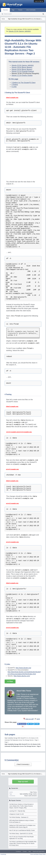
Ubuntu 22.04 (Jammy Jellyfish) (20, 31)
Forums (20, 10)
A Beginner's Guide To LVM (16, 814)
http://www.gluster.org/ (23, 668)
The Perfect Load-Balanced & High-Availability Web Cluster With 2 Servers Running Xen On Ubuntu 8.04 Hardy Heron (23, 843)
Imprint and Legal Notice (39, 851)
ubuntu (35, 794)
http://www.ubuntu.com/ (22, 676)
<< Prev (10, 681)
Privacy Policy (42, 854)
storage (31, 794)
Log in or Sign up (39, 1)
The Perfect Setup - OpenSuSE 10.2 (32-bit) (21, 834)
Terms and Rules (34, 854)
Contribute (18, 851)
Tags (13, 10)
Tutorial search (8, 14)
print (38, 719)
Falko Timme (33, 792)
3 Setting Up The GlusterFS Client (23, 83)
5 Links (14, 87)
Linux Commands (31, 10)
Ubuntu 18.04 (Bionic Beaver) (22, 67)
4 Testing (15, 85)
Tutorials (5, 10)
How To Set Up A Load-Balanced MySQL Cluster (22, 830)
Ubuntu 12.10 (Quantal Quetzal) (23, 71)
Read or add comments (31, 796)
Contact (25, 851)
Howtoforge (3, 854)
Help (30, 851)
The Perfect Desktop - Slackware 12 (19, 817)
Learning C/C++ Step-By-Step (17, 811)
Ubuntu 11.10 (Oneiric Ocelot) (22, 75)
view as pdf (29, 719)
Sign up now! (23, 782)
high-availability (24, 794)
